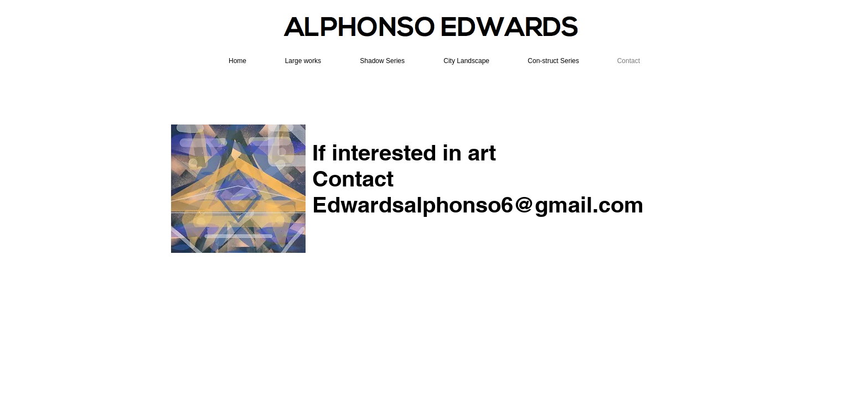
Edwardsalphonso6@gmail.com (478, 204)
